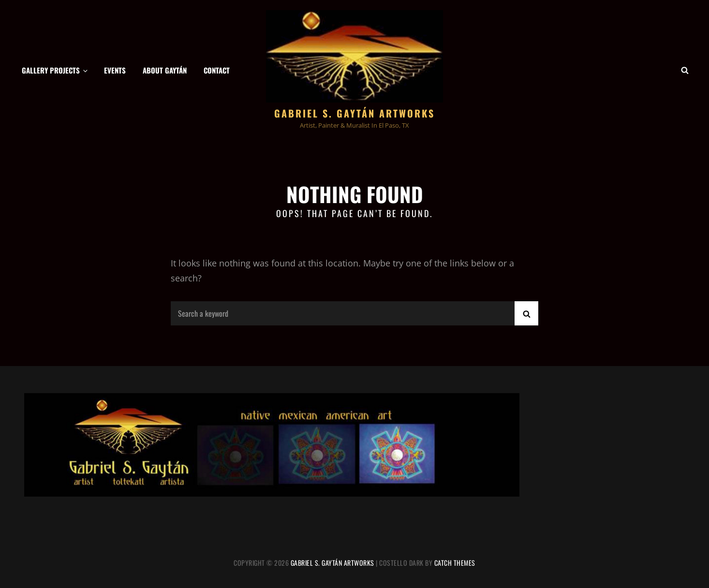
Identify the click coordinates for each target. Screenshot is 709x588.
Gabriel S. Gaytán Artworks (354, 113)
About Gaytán (165, 70)
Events (115, 70)
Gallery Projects (55, 70)
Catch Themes (455, 563)
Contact (217, 70)
